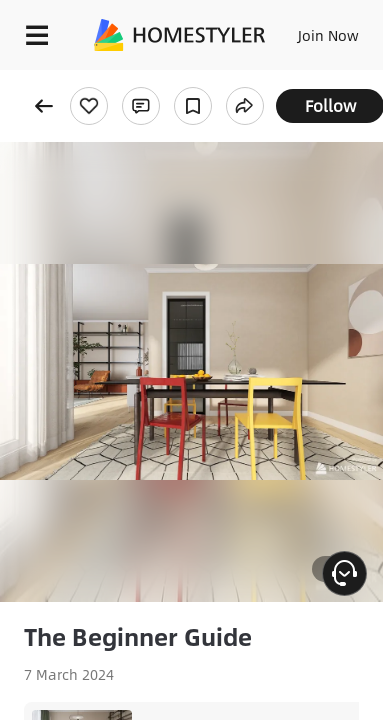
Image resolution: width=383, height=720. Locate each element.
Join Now (328, 35)
